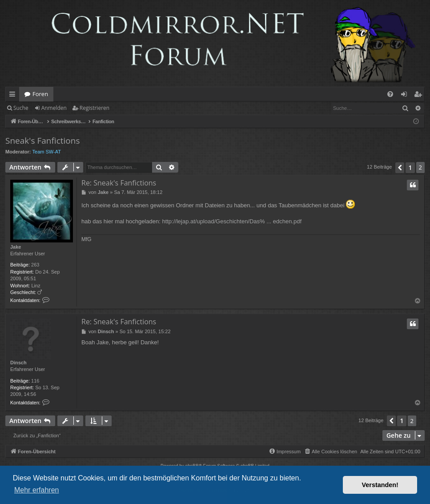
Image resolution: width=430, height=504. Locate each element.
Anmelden (54, 108)
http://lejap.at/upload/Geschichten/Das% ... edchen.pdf (232, 221)
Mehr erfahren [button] (37, 490)
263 (35, 265)
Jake (16, 247)
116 (35, 381)
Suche (21, 108)
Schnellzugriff (14, 96)
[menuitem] (390, 94)
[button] (400, 168)
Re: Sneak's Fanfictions (119, 183)
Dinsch (18, 363)
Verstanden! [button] (380, 485)
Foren (40, 94)
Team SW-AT (47, 152)
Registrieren (94, 108)
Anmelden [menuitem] (406, 96)
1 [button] (410, 167)
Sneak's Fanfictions (42, 141)
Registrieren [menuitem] (420, 96)
